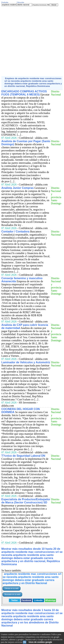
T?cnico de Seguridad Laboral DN (23, 456)
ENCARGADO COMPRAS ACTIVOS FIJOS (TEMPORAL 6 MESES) (24, 93)
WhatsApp (50, 600)
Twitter (15, 600)
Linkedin (38, 600)
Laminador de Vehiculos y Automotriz (26, 362)
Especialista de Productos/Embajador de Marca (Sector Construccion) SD (26, 501)
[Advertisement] (32, 41)
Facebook (26, 600)
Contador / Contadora (15, 232)
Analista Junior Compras (17, 188)
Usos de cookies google (40, 642)
